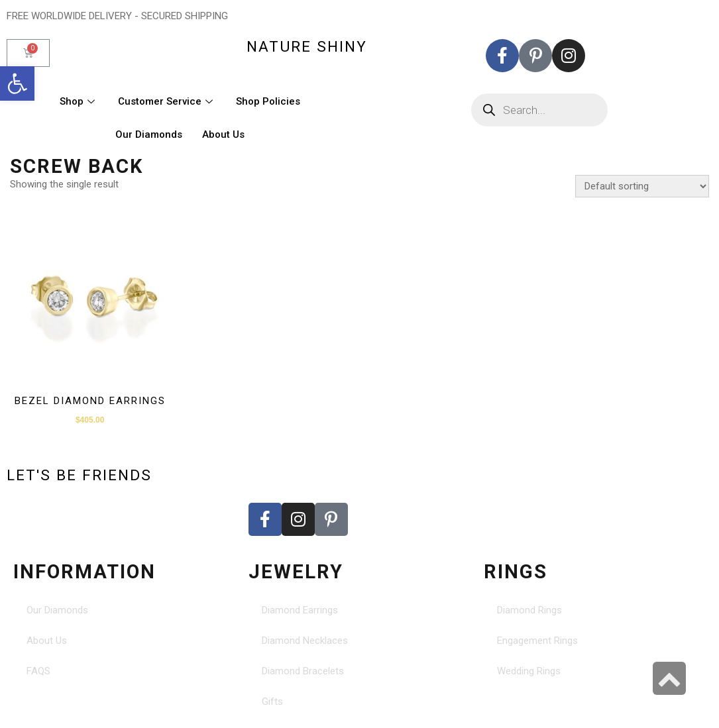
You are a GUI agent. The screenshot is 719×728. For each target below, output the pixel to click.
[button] (17, 83)
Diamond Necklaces (305, 641)
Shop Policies (268, 101)
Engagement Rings (537, 641)
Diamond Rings (529, 610)
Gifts (272, 702)
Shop (79, 101)
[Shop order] (642, 186)
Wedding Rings (529, 671)
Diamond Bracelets (303, 671)
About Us (223, 134)
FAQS (38, 671)
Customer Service (167, 101)
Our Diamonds (149, 134)
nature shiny (307, 46)
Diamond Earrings (300, 610)
